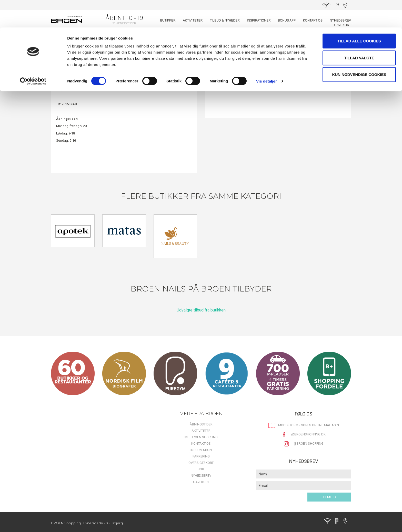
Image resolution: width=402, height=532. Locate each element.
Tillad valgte (359, 30)
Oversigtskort (201, 463)
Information (201, 450)
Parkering (201, 456)
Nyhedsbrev (201, 476)
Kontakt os (201, 444)
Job (201, 469)
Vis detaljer (267, 54)
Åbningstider (201, 424)
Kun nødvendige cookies (359, 47)
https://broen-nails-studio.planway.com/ (86, 89)
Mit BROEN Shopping (201, 437)
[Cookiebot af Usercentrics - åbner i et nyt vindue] (33, 54)
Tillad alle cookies (359, 13)
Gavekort (201, 482)
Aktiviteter (201, 431)
